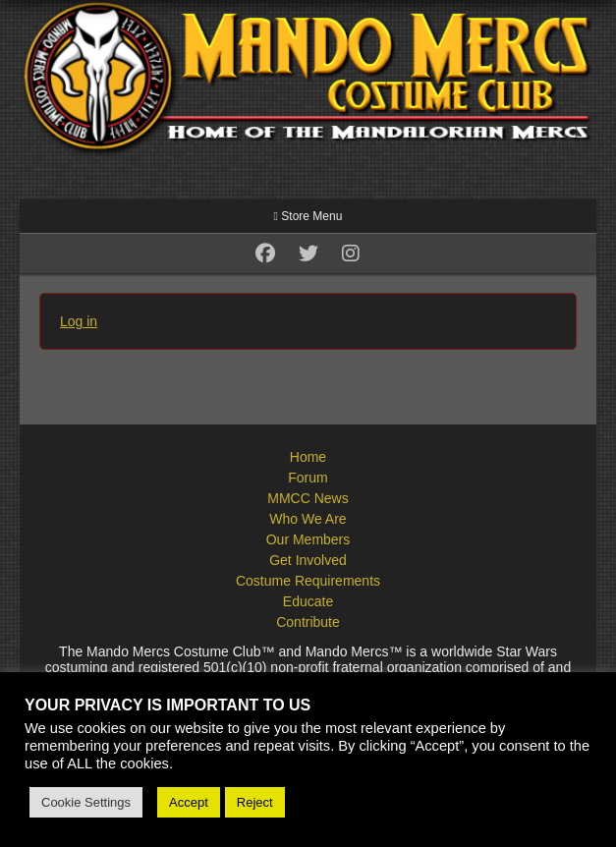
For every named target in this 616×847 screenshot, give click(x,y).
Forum (308, 478)
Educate (308, 601)
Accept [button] (189, 802)
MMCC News (308, 498)
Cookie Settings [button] (86, 802)
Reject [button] (255, 802)
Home (308, 457)
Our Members (308, 539)
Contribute (308, 622)
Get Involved (308, 560)
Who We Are (308, 519)
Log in (79, 321)
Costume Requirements (308, 581)
